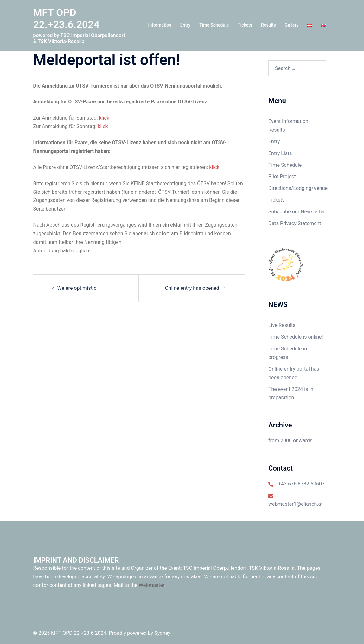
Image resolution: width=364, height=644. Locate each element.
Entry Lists (280, 153)
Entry (185, 25)
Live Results (282, 325)
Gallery (292, 25)
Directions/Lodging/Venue (298, 188)
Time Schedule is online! (296, 337)
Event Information (288, 121)
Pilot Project (282, 176)
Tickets (245, 25)
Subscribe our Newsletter (297, 212)
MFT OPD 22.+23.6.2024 (66, 18)
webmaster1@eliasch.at (296, 504)
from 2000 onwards (290, 441)
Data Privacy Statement (295, 223)
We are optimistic (77, 288)
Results (268, 25)
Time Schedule (214, 25)
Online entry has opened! (193, 288)
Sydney (162, 633)
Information (160, 25)
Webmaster (152, 585)
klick (104, 118)
